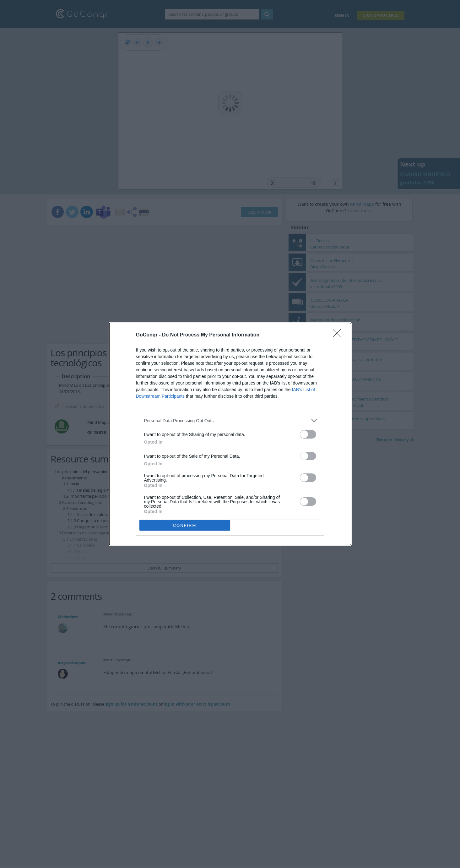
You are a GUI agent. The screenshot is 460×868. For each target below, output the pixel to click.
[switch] (308, 434)
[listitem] (230, 420)
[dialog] (230, 434)
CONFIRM (185, 525)
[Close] (339, 335)
